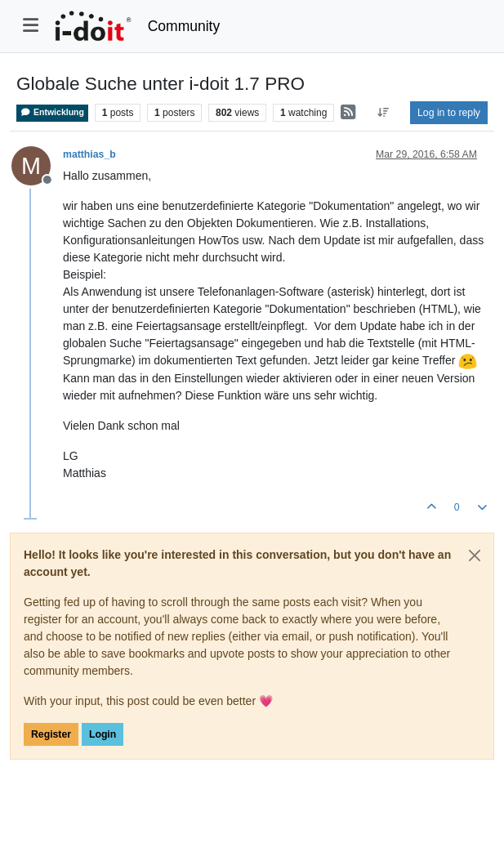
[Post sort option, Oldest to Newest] (384, 113)
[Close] (475, 555)
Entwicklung (52, 112)
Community (184, 26)
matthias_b (89, 154)
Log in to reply (449, 113)
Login (103, 734)
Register (51, 734)
